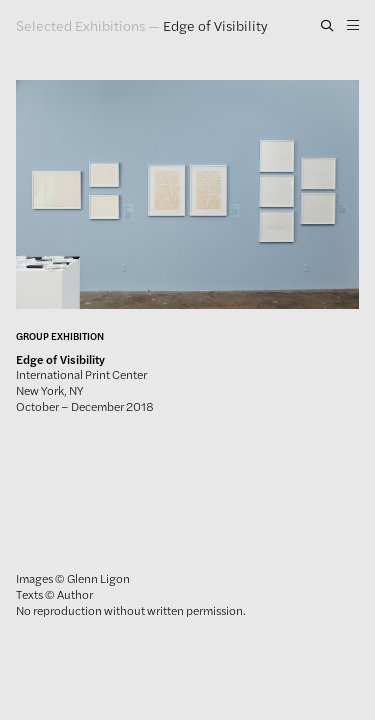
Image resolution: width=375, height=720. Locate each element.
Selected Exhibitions (80, 25)
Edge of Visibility (215, 25)
